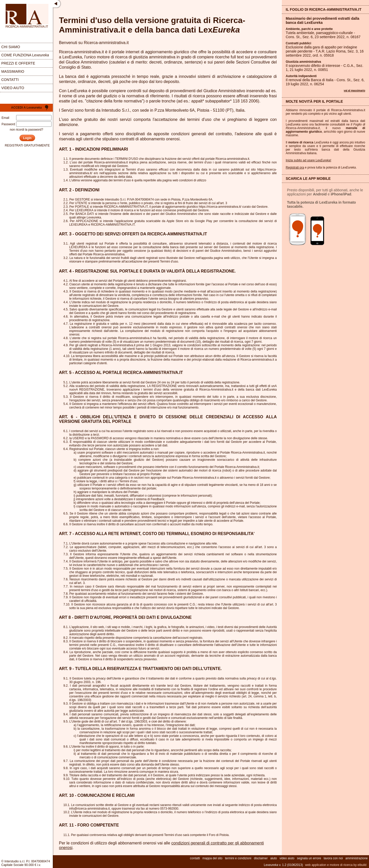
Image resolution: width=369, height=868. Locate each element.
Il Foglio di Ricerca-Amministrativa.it (324, 9)
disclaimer (261, 858)
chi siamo (11, 47)
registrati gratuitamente (27, 145)
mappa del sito (212, 858)
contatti (10, 80)
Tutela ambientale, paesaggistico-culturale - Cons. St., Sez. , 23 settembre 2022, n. (323, 35)
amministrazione (357, 858)
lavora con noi (333, 858)
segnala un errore (309, 858)
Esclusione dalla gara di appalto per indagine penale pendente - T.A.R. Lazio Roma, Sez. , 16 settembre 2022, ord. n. (325, 51)
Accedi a (26, 108)
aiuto (274, 858)
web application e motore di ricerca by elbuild (336, 865)
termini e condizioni (238, 858)
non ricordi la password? (26, 130)
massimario (13, 71)
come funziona (25, 55)
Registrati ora (295, 168)
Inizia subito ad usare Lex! (308, 160)
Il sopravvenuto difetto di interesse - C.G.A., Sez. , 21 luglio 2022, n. (325, 68)
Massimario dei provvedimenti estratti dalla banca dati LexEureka (322, 20)
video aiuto (13, 88)
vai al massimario (355, 91)
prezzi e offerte (18, 63)
